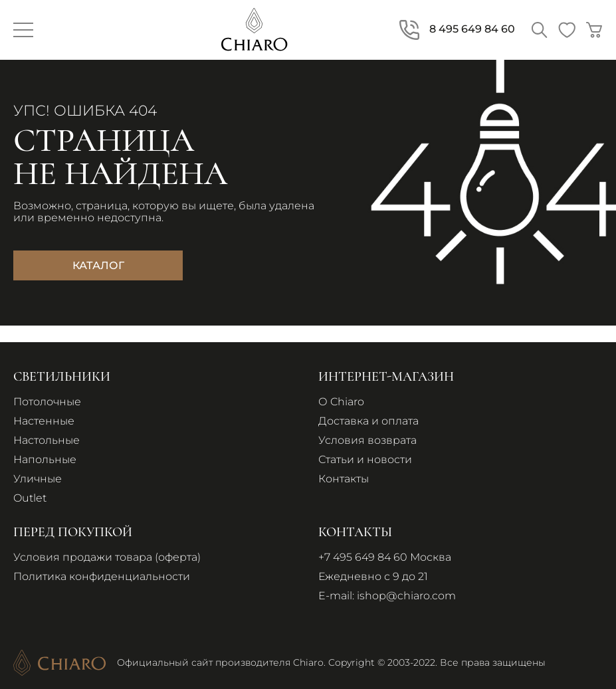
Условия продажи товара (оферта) (107, 557)
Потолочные (47, 402)
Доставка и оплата (368, 421)
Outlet (30, 498)
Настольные (47, 440)
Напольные (45, 459)
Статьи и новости (365, 459)
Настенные (44, 421)
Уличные (38, 479)
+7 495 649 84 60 (363, 557)
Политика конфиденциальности (102, 576)
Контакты (344, 479)
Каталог (98, 265)
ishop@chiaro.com (406, 596)
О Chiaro (341, 402)
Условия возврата (367, 440)
